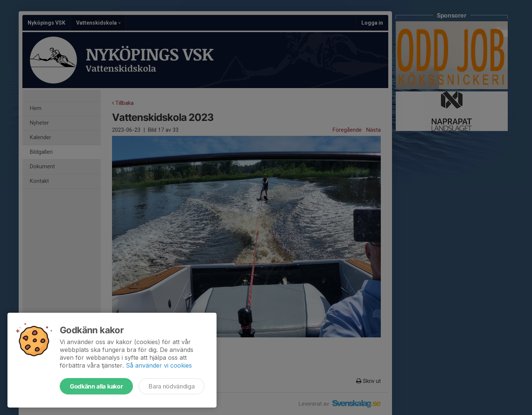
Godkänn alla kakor (96, 386)
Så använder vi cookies (159, 365)
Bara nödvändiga (172, 386)
